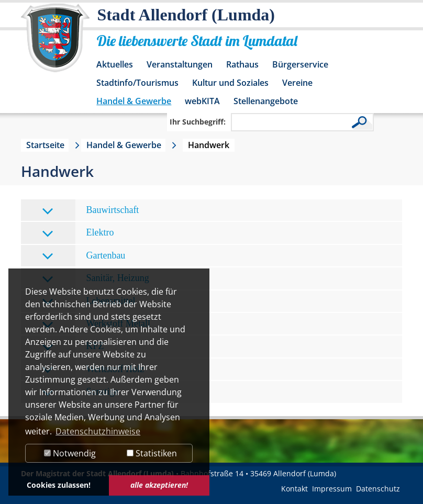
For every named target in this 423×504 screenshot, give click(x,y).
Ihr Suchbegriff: (198, 122)
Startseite (45, 145)
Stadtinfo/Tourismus (137, 83)
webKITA (202, 101)
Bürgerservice (300, 64)
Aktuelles (115, 64)
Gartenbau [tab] (84, 256)
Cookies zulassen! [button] (59, 485)
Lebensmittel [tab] (88, 302)
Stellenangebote (266, 101)
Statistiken (152, 453)
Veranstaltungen (180, 64)
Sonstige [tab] (80, 392)
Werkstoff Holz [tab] (93, 370)
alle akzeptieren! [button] (159, 485)
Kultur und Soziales (230, 83)
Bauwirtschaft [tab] (90, 211)
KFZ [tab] (73, 347)
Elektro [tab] (78, 233)
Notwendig (70, 453)
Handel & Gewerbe (134, 101)
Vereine (297, 83)
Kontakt (294, 489)
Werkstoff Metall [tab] (96, 324)
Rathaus (242, 64)
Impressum (332, 489)
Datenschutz (378, 489)
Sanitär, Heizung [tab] (95, 279)
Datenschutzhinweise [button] (98, 431)
